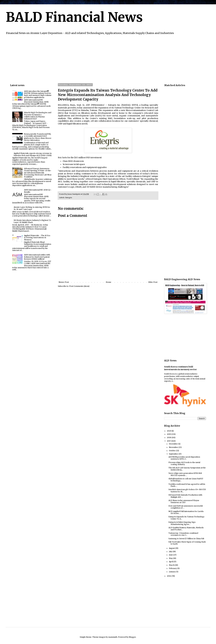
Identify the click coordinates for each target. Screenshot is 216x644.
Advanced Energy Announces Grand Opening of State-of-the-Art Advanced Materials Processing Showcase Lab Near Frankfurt (38, 173)
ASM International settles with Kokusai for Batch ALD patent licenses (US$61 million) (37, 257)
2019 (169, 434)
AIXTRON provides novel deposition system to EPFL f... (184, 458)
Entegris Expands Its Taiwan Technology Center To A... (186, 518)
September (174, 454)
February (173, 568)
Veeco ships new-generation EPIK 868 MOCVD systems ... (185, 474)
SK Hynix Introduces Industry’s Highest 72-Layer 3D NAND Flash (33, 221)
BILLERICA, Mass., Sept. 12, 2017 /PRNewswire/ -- (83, 105)
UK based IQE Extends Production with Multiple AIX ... (185, 496)
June (171, 555)
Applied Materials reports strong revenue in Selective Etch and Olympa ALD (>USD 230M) (33, 154)
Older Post (153, 282)
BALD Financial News (74, 17)
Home (109, 282)
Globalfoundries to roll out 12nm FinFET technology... (186, 480)
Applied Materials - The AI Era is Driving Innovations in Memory (37, 238)
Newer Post (64, 282)
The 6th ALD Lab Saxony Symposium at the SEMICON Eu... (187, 469)
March (172, 565)
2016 (169, 576)
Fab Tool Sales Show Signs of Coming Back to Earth (187, 543)
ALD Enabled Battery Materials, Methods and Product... (186, 529)
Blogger (132, 637)
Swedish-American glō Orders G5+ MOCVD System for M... (187, 490)
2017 (169, 441)
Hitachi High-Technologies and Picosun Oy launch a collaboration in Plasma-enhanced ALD (38, 116)
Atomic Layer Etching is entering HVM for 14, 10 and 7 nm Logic (32, 208)
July (171, 551)
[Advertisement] (96, 59)
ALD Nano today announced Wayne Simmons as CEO (184, 501)
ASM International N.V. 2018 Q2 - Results (38, 191)
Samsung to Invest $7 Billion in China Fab (186, 539)
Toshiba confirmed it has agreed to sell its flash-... (187, 485)
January (173, 572)
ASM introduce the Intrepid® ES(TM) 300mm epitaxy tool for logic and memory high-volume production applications (38, 94)
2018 (169, 437)
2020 (169, 431)
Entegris (69, 198)
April (171, 562)
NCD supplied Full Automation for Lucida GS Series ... (186, 512)
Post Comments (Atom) (79, 286)
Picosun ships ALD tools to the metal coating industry (184, 463)
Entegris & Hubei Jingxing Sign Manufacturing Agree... (182, 523)
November (174, 447)
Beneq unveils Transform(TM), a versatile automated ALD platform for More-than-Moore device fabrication (38, 137)
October (173, 451)
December (174, 444)
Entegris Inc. (114, 105)
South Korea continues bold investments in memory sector (180, 368)
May (171, 558)
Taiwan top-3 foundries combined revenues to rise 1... (183, 534)
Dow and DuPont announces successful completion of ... (186, 507)
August (172, 548)
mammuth (113, 637)
